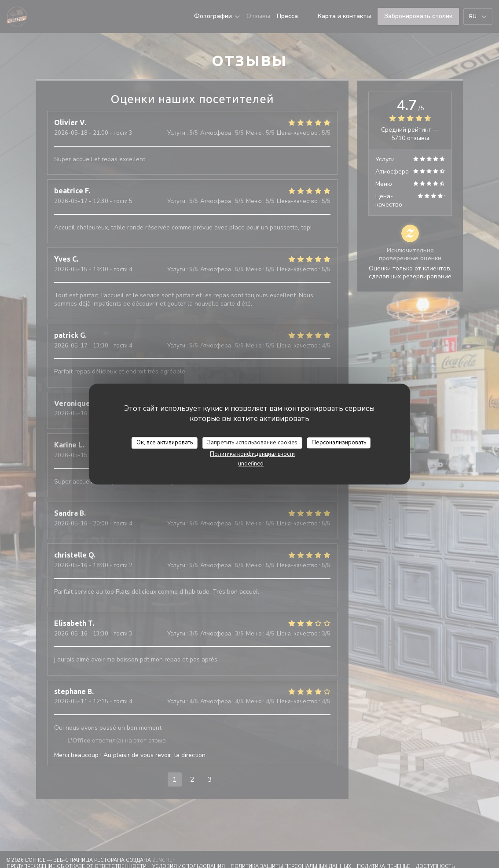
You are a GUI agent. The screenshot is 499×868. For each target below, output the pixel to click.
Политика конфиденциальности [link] (252, 454)
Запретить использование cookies (252, 443)
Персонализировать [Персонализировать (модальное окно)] (339, 443)
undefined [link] (251, 464)
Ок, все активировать (165, 443)
